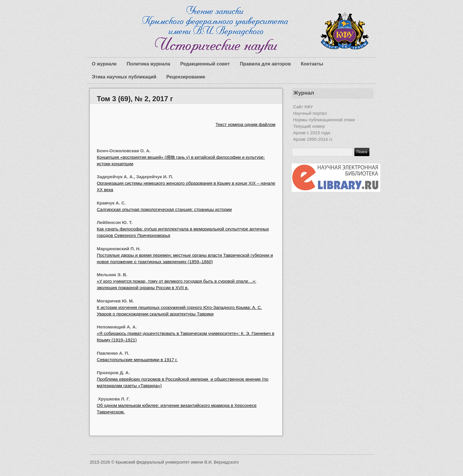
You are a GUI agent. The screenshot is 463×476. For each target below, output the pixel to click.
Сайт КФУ (303, 107)
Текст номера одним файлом (246, 124)
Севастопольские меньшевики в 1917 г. (137, 360)
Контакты (312, 64)
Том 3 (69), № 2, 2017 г (135, 99)
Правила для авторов (265, 64)
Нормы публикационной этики (324, 120)
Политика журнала (148, 64)
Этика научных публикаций (124, 77)
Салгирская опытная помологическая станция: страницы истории (164, 209)
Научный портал (310, 113)
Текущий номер (309, 126)
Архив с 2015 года (312, 133)
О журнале (104, 64)
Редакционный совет (205, 64)
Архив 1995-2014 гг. (313, 139)
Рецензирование (186, 77)
